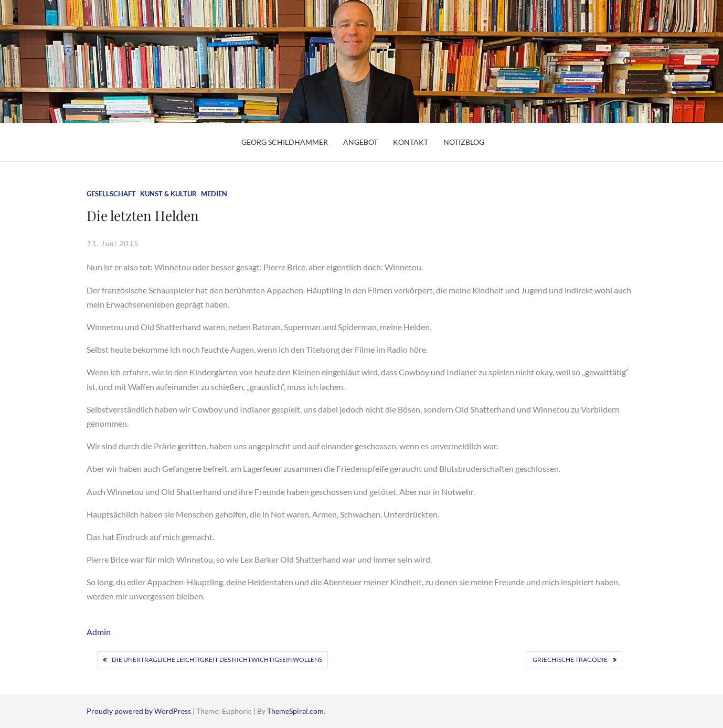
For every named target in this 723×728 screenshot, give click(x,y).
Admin (99, 632)
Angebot (360, 142)
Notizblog (464, 142)
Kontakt (411, 142)
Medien (214, 194)
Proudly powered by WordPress (140, 711)
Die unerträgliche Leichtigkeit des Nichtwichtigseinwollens (217, 660)
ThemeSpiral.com (295, 711)
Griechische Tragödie (570, 660)
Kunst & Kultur (168, 194)
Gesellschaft (111, 194)
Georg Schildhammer (285, 142)
